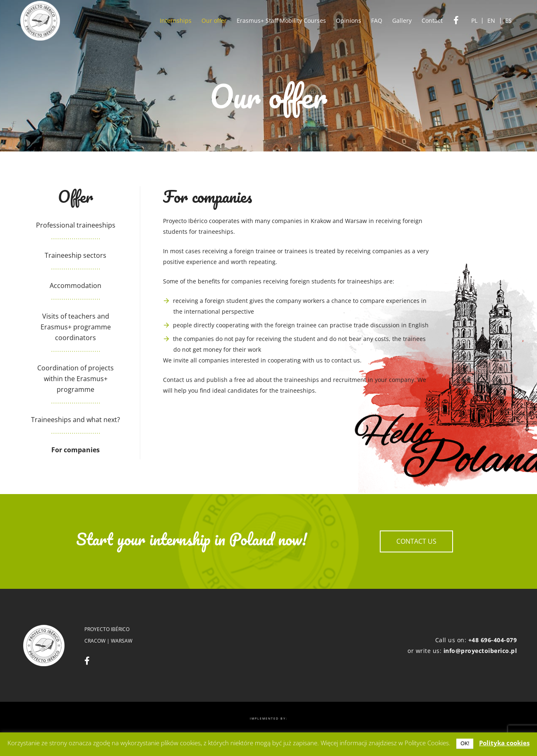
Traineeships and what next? (76, 420)
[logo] (40, 21)
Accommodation (76, 286)
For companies (76, 450)
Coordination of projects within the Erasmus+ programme (76, 379)
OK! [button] (465, 743)
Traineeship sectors (76, 255)
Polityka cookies (504, 743)
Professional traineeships (76, 225)
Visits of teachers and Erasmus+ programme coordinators (76, 327)
